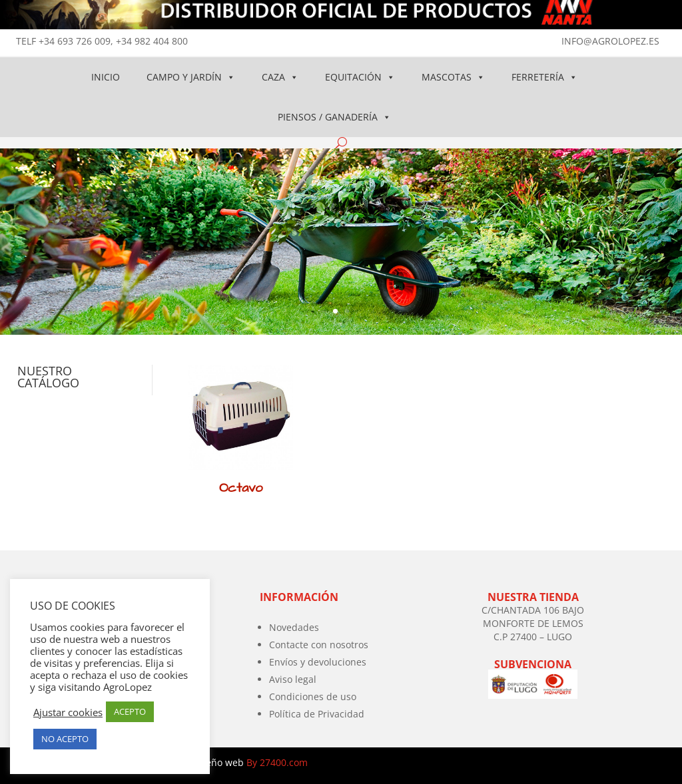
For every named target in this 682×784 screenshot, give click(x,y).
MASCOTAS (453, 77)
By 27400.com (277, 762)
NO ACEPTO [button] (65, 739)
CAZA (280, 77)
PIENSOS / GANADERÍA (334, 117)
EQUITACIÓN (360, 77)
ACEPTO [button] (130, 711)
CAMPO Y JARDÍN (191, 77)
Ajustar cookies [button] (68, 712)
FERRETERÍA (544, 77)
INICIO (106, 77)
